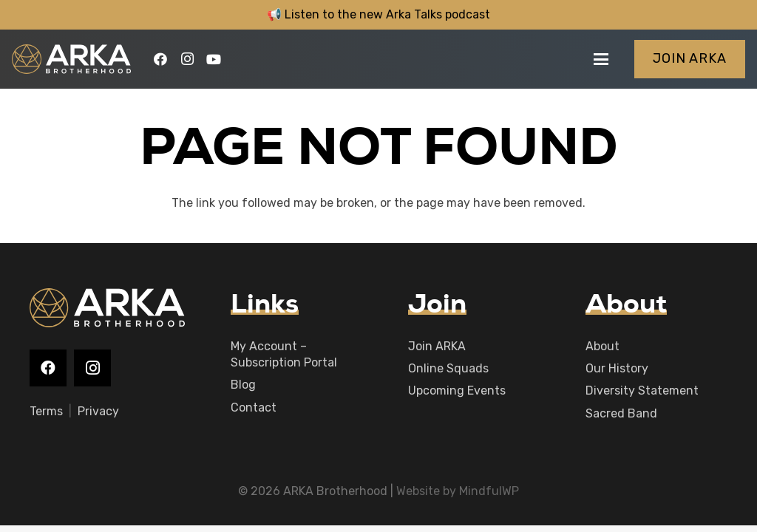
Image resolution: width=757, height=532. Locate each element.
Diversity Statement (642, 391)
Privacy (98, 411)
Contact (254, 407)
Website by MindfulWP (458, 491)
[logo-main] (71, 59)
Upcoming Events (457, 391)
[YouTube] (214, 59)
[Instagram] (187, 59)
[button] (601, 59)
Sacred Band (621, 413)
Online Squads (448, 368)
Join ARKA (437, 346)
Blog (243, 385)
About (602, 346)
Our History (617, 368)
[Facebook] (160, 59)
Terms (46, 411)
